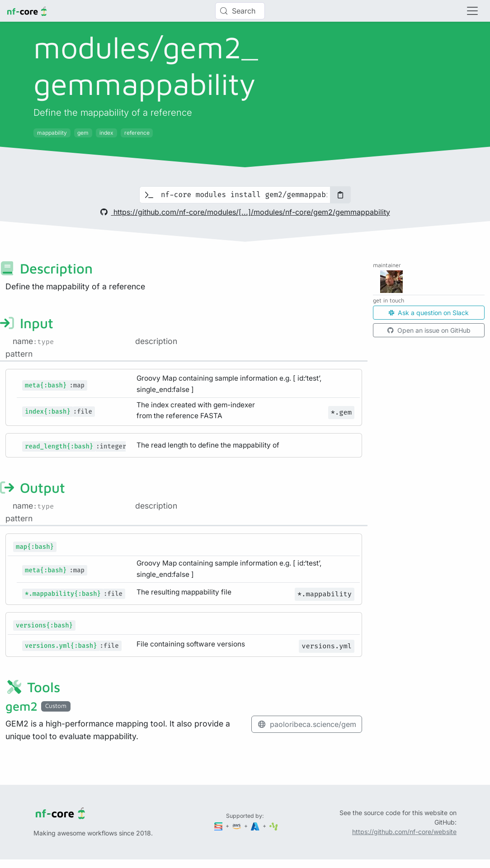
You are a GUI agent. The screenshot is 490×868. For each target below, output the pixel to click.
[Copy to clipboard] (340, 195)
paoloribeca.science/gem (307, 724)
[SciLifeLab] (274, 826)
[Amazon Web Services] (237, 826)
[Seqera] (219, 826)
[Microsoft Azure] (256, 826)
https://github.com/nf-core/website (404, 832)
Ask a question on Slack (429, 313)
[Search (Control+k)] (240, 11)
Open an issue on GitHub (429, 330)
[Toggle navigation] (472, 11)
